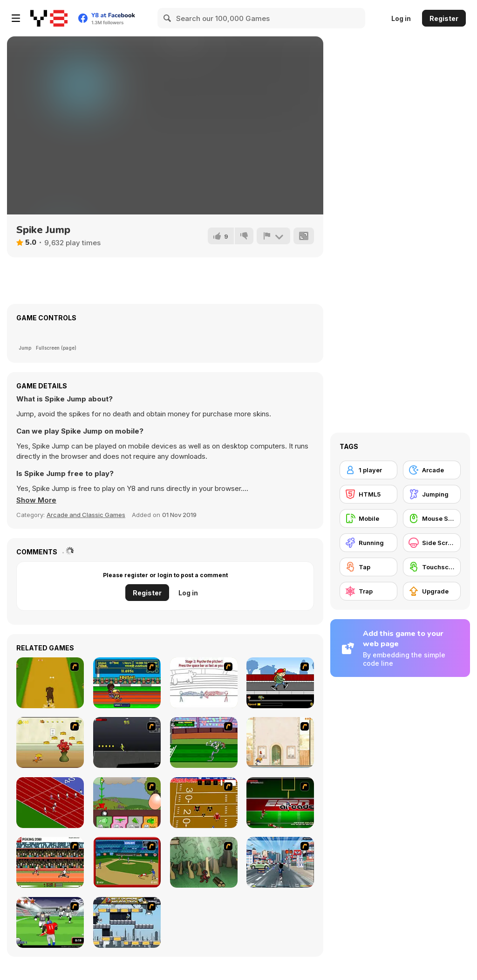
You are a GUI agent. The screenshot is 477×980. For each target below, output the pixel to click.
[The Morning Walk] (280, 742)
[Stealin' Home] (127, 862)
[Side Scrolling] (432, 543)
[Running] (368, 543)
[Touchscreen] (432, 567)
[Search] (168, 18)
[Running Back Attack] (50, 922)
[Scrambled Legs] (204, 803)
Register (444, 18)
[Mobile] (368, 518)
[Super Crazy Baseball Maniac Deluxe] (204, 683)
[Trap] (368, 591)
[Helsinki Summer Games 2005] (127, 683)
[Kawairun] (204, 862)
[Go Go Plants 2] (127, 803)
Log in (401, 18)
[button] (36, 500)
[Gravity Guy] (127, 922)
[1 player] (368, 470)
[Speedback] (280, 803)
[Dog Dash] (50, 683)
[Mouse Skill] (432, 518)
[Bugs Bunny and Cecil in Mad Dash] (204, 742)
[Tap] (368, 567)
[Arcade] (432, 470)
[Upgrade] (432, 591)
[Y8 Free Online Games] (49, 18)
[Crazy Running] (280, 862)
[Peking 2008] (50, 862)
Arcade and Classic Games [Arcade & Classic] (86, 515)
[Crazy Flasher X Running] (127, 742)
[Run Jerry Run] (50, 742)
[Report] (273, 236)
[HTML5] (368, 494)
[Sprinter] (50, 803)
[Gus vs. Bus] (280, 683)
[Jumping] (432, 494)
